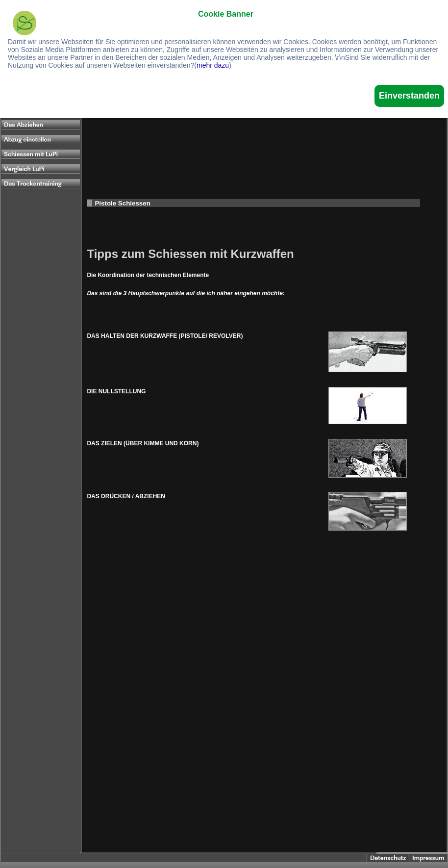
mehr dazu (213, 65)
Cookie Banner (226, 14)
